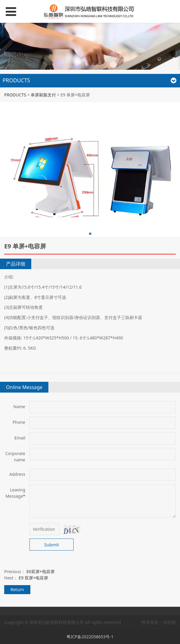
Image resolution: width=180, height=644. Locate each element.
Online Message (24, 387)
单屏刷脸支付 (43, 95)
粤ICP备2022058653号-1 (90, 637)
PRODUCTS (15, 95)
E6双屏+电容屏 (41, 571)
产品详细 (16, 264)
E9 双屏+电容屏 (33, 578)
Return (17, 589)
